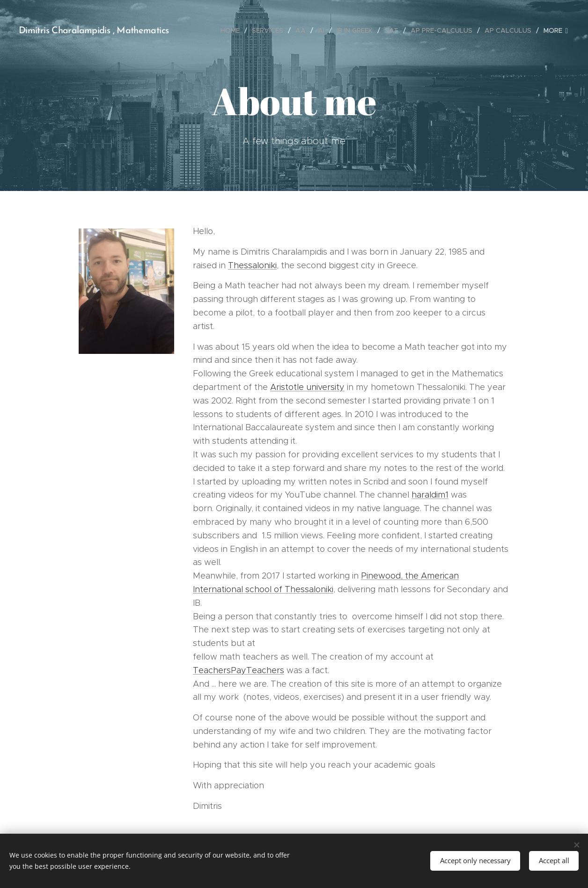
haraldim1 (430, 495)
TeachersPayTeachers (239, 670)
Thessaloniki (252, 265)
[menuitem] (233, 30)
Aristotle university (307, 387)
